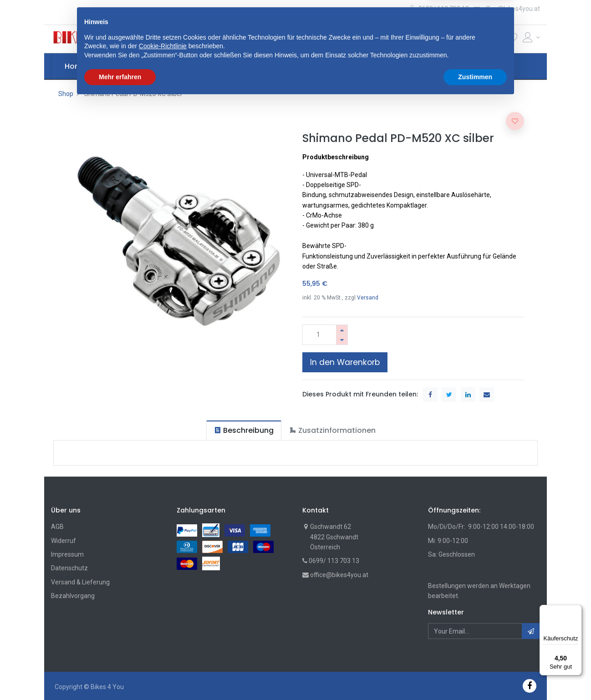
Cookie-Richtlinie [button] (163, 644)
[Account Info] (531, 37)
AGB (57, 527)
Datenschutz (69, 568)
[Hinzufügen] (342, 330)
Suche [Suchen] (394, 39)
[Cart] (498, 39)
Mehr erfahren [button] (120, 675)
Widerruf (64, 541)
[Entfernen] (342, 340)
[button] (192, 39)
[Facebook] (530, 686)
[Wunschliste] (513, 39)
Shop (66, 94)
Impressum (67, 554)
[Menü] (576, 610)
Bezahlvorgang (73, 596)
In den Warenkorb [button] (345, 362)
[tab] (244, 430)
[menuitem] (76, 66)
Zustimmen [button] (475, 675)
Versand (368, 298)
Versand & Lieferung (80, 582)
